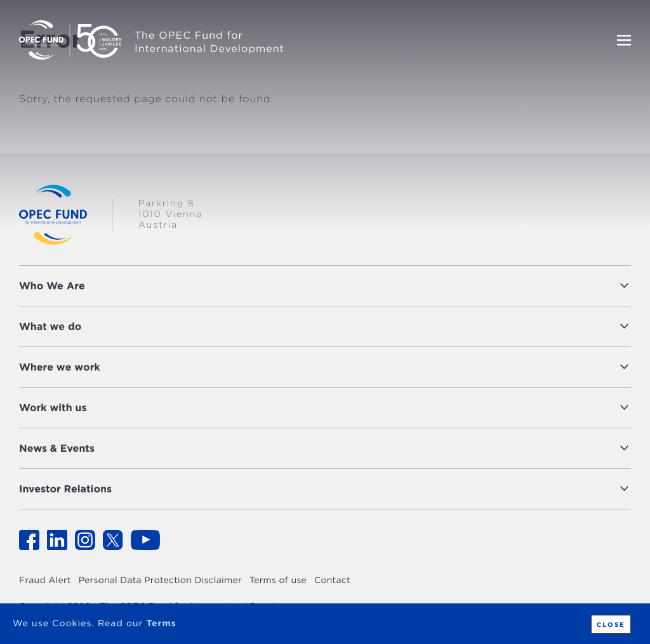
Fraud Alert (45, 581)
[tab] (325, 286)
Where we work (60, 367)
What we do (50, 326)
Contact (332, 581)
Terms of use (278, 581)
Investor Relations (65, 489)
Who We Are (52, 286)
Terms (161, 624)
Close (611, 624)
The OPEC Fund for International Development (209, 42)
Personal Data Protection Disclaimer (160, 581)
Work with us (53, 408)
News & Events (57, 448)
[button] (361, 286)
